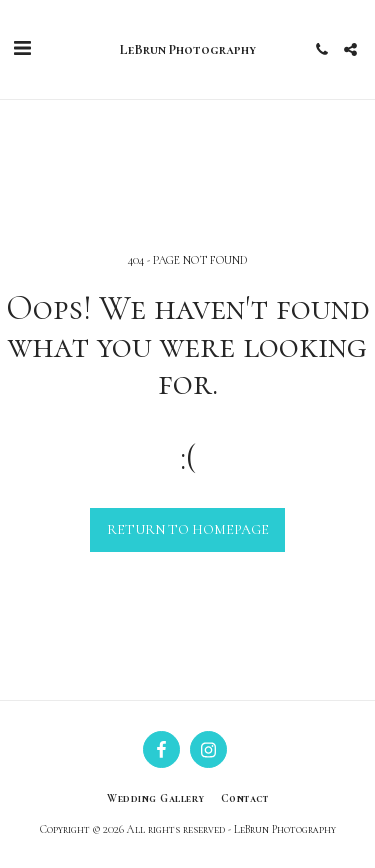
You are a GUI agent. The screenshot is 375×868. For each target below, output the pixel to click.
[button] (22, 49)
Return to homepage (188, 529)
